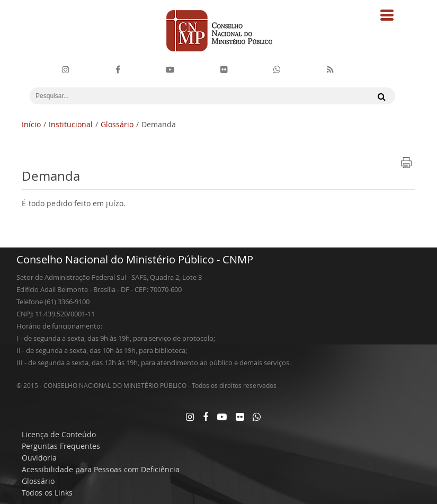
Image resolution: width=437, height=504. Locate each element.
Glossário (117, 124)
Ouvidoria (39, 458)
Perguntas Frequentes (61, 446)
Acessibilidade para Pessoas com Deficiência (101, 469)
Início (31, 124)
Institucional (71, 124)
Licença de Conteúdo (59, 434)
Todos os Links (47, 493)
